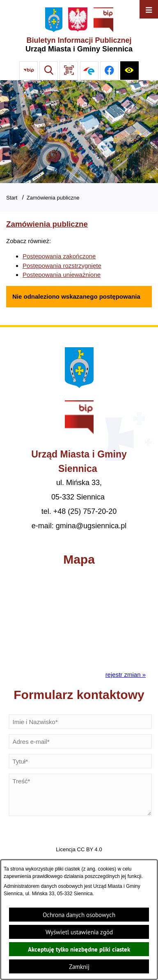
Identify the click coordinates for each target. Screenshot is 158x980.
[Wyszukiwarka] (49, 71)
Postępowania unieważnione (62, 275)
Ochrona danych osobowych (79, 915)
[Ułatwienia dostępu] (129, 71)
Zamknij (79, 967)
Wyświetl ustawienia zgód (79, 932)
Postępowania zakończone (59, 256)
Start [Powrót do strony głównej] (12, 198)
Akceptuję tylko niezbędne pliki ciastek (79, 949)
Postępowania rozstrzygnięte (62, 266)
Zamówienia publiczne (53, 198)
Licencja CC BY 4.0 (79, 849)
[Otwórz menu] (149, 9)
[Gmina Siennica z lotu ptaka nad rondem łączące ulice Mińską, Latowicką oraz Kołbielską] (79, 132)
